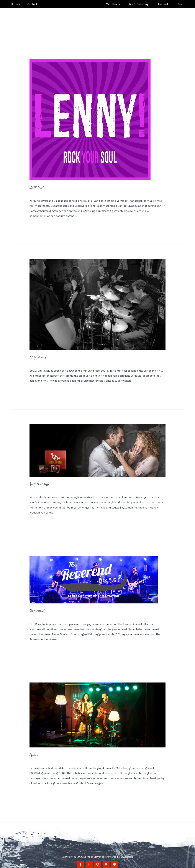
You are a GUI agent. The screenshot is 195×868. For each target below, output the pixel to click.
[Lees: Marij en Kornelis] (98, 447)
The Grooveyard (38, 354)
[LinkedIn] (89, 861)
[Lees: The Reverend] (94, 577)
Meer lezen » (37, 222)
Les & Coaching (140, 3)
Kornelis (16, 3)
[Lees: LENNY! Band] (90, 117)
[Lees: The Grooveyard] (98, 302)
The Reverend (37, 608)
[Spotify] (115, 861)
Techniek (164, 3)
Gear (181, 3)
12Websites (127, 854)
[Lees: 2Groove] (98, 712)
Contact (31, 3)
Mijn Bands (115, 3)
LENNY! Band (37, 184)
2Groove (34, 752)
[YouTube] (106, 861)
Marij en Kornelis (40, 481)
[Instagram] (98, 861)
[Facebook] (81, 861)
